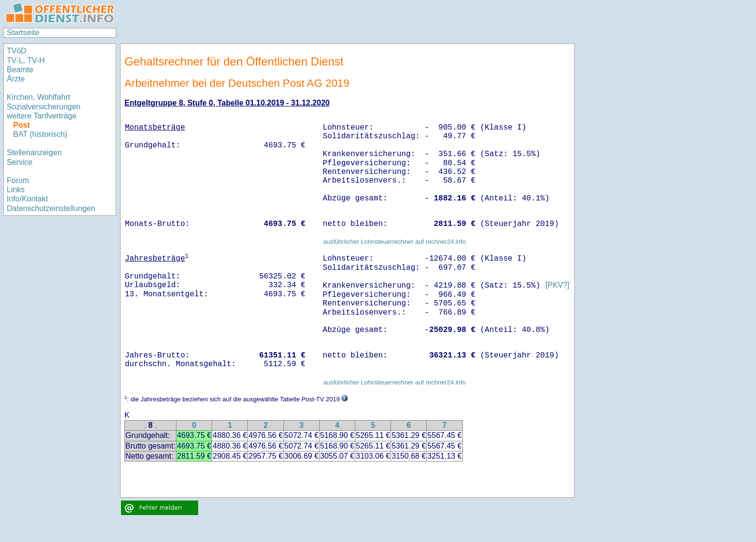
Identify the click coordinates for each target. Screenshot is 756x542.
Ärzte (16, 79)
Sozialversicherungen (44, 107)
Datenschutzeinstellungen (51, 208)
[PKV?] (557, 285)
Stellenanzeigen (34, 152)
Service (20, 162)
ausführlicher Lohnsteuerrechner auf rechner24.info (394, 242)
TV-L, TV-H (26, 60)
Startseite (23, 33)
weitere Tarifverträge (42, 116)
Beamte (20, 70)
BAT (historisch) (40, 134)
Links (16, 190)
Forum (18, 180)
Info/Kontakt (27, 199)
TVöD (17, 51)
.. (145, 426)
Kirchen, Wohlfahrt (38, 97)
